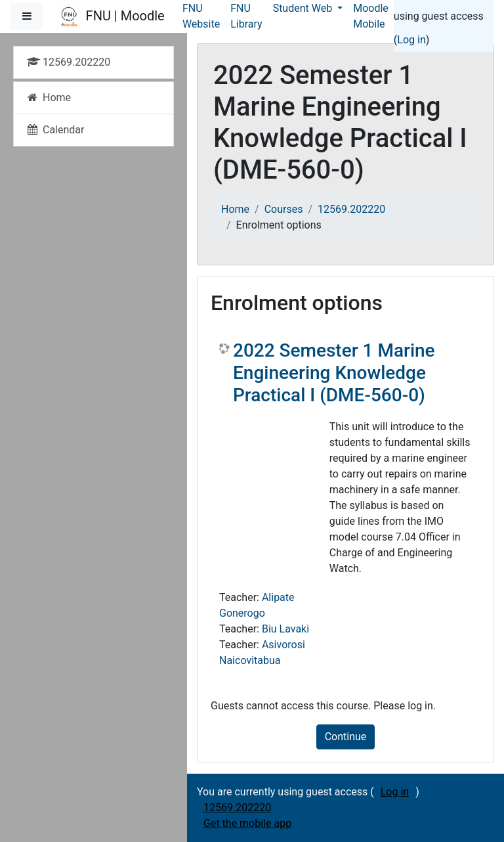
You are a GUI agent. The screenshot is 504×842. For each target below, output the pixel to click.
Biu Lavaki (285, 629)
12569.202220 (351, 209)
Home (235, 209)
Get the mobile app (247, 823)
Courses (284, 209)
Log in (411, 40)
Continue (346, 737)
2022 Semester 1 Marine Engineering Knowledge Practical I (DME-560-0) (334, 372)
